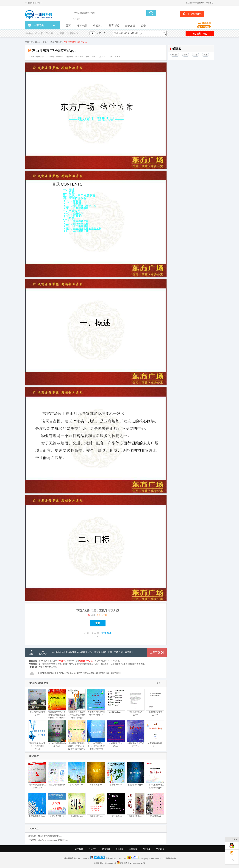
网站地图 (106, 849)
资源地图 (119, 849)
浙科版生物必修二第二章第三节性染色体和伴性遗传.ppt (76, 704)
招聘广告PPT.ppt (76, 774)
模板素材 (98, 26)
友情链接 (133, 849)
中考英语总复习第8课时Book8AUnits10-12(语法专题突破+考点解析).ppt (76, 737)
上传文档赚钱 (192, 14)
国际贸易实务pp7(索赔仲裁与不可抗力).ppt (37, 735)
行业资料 (45, 42)
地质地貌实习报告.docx (155, 702)
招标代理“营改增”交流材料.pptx (37, 775)
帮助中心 (210, 3)
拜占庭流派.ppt (96, 774)
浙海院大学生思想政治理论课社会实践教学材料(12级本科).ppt (57, 704)
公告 (143, 26)
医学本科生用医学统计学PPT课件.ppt (96, 702)
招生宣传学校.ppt (57, 805)
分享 (39, 33)
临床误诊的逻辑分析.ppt (155, 734)
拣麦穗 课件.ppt (96, 805)
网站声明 (92, 849)
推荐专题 (82, 26)
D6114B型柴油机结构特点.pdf (57, 734)
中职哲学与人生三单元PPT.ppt (135, 734)
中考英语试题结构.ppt (116, 734)
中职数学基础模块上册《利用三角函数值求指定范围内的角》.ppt (96, 737)
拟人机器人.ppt (76, 805)
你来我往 (40, 57)
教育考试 (114, 26)
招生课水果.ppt (116, 774)
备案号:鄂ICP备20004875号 (105, 863)
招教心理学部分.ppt (57, 774)
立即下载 (200, 33)
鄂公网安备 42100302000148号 (132, 863)
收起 (235, 840)
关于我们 (79, 849)
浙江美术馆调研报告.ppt (37, 702)
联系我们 (160, 849)
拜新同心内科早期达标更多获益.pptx (155, 775)
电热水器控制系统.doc (135, 702)
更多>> (160, 683)
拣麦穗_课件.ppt (135, 805)
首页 (68, 26)
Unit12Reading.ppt (116, 701)
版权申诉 (73, 33)
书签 (29, 33)
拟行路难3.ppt (155, 805)
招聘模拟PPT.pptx (135, 774)
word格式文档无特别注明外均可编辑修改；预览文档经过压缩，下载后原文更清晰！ (93, 652)
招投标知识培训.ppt (37, 805)
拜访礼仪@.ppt (116, 805)
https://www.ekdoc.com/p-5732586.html (53, 840)
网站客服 (147, 849)
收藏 (49, 33)
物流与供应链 (56, 42)
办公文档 (130, 26)
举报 (60, 33)
